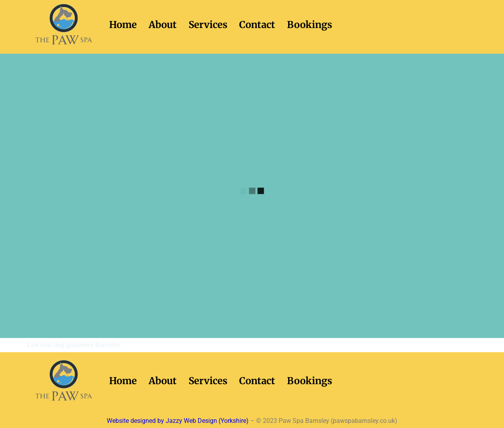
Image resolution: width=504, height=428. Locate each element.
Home (123, 25)
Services (208, 25)
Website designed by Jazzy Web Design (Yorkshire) (178, 421)
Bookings (310, 25)
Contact (257, 25)
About (163, 25)
